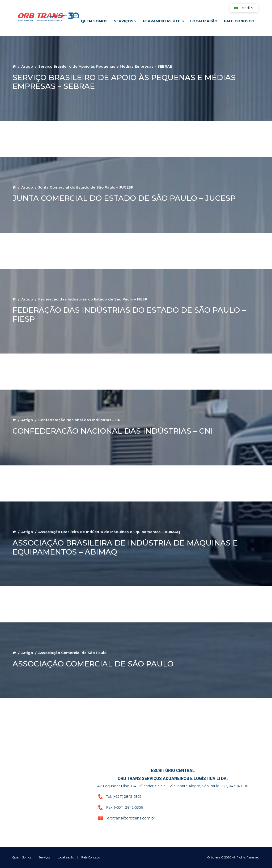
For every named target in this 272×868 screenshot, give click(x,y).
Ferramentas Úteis (163, 21)
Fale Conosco (239, 21)
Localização (204, 21)
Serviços (125, 21)
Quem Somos (94, 21)
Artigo (27, 66)
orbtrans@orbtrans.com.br (131, 818)
